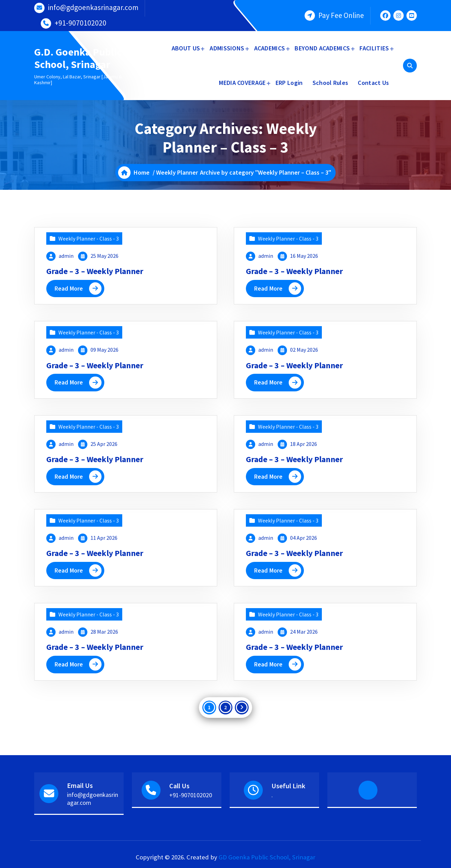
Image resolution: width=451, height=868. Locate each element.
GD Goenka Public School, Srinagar (267, 857)
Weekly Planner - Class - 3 (89, 238)
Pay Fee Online (341, 15)
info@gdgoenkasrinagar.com (93, 7)
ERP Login (289, 83)
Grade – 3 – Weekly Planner (95, 271)
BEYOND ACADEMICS (322, 48)
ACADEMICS (270, 48)
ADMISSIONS (227, 48)
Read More (69, 288)
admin (66, 256)
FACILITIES (374, 48)
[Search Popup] (410, 66)
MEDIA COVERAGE (242, 83)
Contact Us (373, 83)
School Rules (330, 83)
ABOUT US (186, 48)
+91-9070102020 (80, 23)
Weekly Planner (177, 172)
